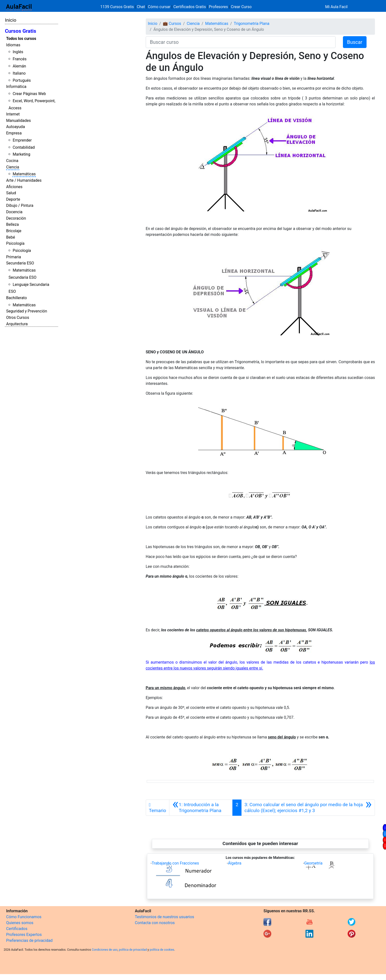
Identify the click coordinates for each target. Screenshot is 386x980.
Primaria (14, 257)
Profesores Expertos (24, 935)
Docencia (14, 212)
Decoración (16, 218)
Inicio (11, 20)
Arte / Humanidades (24, 180)
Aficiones (14, 187)
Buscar (355, 42)
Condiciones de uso (105, 950)
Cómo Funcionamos (24, 917)
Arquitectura (17, 324)
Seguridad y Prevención (27, 311)
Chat (141, 7)
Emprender (22, 140)
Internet (13, 114)
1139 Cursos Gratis (118, 7)
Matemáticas (24, 174)
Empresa (14, 133)
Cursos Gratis (21, 31)
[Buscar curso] (241, 42)
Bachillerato (16, 298)
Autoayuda (16, 127)
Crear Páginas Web (29, 94)
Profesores (218, 7)
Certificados (17, 929)
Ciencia (13, 167)
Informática (16, 87)
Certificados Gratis (190, 7)
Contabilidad (24, 147)
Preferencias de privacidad (29, 940)
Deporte (13, 199)
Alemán (19, 66)
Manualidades (18, 121)
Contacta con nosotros (155, 923)
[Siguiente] (308, 808)
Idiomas (13, 45)
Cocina (12, 161)
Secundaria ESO (20, 263)
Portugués (22, 80)
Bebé (11, 237)
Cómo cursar (159, 7)
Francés (19, 59)
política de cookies (162, 950)
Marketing (21, 154)
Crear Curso (241, 7)
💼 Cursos (172, 24)
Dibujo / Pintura (20, 205)
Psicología (15, 243)
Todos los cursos (21, 39)
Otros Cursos (18, 318)
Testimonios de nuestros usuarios (165, 917)
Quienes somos (20, 923)
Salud (11, 193)
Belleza (12, 224)
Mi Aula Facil (336, 7)
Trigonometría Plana (252, 24)
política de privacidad (133, 950)
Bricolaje (14, 231)
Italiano (19, 73)
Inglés (18, 52)
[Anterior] (201, 808)
